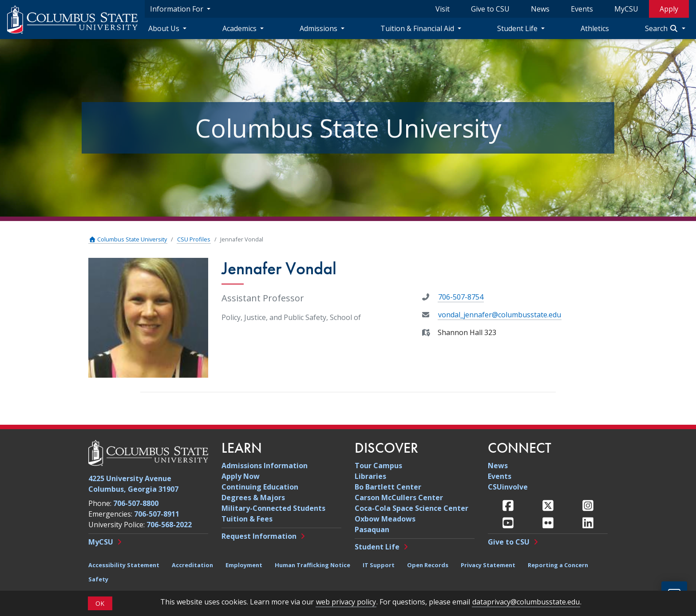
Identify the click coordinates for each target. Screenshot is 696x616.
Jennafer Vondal (242, 239)
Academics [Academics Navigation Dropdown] (240, 28)
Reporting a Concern (558, 565)
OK (100, 603)
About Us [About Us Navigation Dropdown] (165, 28)
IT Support (379, 565)
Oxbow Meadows (385, 519)
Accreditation (192, 565)
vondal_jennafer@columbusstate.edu (500, 315)
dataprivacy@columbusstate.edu (526, 602)
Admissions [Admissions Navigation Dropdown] (319, 28)
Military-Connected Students (273, 508)
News (540, 9)
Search (662, 28)
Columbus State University (128, 239)
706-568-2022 (169, 525)
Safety (98, 579)
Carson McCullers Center (399, 498)
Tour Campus (378, 466)
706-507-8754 (461, 297)
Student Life (377, 547)
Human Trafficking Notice (312, 565)
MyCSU (626, 9)
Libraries (370, 476)
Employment (244, 565)
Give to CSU (490, 9)
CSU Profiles (194, 239)
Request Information (259, 536)
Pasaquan (372, 529)
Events (582, 9)
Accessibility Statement (124, 565)
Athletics (595, 28)
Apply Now (241, 476)
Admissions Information (265, 466)
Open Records (428, 565)
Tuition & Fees (247, 519)
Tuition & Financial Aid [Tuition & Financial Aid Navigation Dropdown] (418, 28)
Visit (443, 9)
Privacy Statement (488, 565)
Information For (178, 9)
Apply (669, 9)
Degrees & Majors (253, 498)
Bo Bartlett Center (388, 487)
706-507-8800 (136, 503)
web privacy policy (346, 602)
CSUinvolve (508, 487)
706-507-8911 (157, 514)
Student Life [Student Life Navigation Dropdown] (518, 28)
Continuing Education (260, 487)
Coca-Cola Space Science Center (411, 508)
